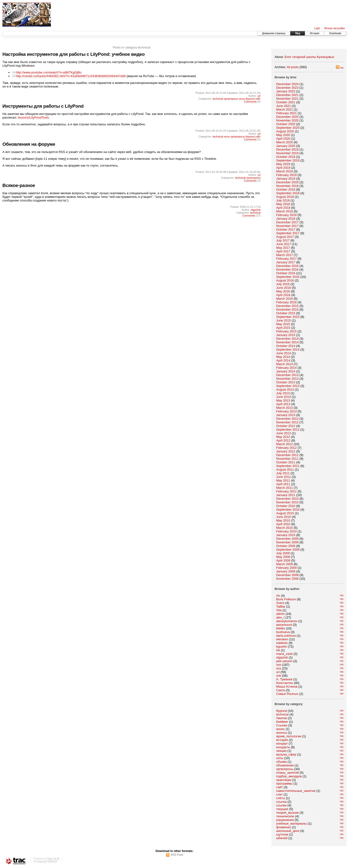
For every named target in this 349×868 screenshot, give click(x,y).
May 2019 (283, 164)
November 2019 (288, 153)
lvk (278, 650)
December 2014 (288, 339)
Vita (279, 610)
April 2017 (283, 251)
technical (282, 714)
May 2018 (283, 204)
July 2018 (283, 200)
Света (281, 690)
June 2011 (284, 477)
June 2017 (284, 244)
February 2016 (287, 302)
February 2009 (287, 568)
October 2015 (286, 313)
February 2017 (287, 259)
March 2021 (285, 109)
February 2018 (287, 215)
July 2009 (283, 553)
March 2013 (285, 408)
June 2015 (284, 320)
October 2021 (286, 102)
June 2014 (284, 353)
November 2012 (288, 422)
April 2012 (283, 440)
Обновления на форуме (29, 144)
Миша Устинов (287, 687)
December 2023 (288, 88)
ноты (280, 758)
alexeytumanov (287, 621)
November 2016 (288, 269)
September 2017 (288, 233)
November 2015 (288, 309)
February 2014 (287, 368)
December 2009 (288, 539)
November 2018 (288, 186)
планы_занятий (288, 773)
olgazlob (282, 657)
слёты (281, 798)
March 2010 (285, 528)
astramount (284, 625)
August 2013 (285, 390)
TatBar (281, 607)
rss (340, 68)
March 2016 (285, 299)
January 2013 (286, 415)
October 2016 (286, 273)
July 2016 (283, 284)
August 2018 (285, 197)
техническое (285, 816)
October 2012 (286, 426)
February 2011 (287, 491)
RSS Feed (177, 855)
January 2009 (286, 571)
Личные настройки (334, 28)
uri (278, 672)
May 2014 (283, 357)
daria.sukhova (286, 636)
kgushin (282, 647)
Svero (280, 603)
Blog (298, 33)
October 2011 (286, 462)
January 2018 (286, 219)
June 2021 (284, 106)
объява (282, 762)
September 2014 (288, 350)
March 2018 (285, 211)
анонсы (282, 733)
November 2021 (288, 99)
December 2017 (288, 222)
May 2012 (283, 437)
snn (279, 665)
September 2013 (288, 386)
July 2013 (283, 393)
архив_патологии (289, 736)
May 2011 (283, 480)
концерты (283, 747)
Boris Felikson (286, 599)
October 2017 (286, 229)
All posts (293, 67)
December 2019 (288, 149)
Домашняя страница (274, 33)
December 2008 (288, 575)
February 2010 (287, 531)
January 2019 (286, 179)
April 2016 (283, 295)
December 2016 (288, 266)
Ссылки (282, 725)
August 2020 (285, 131)
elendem (282, 639)
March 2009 (285, 564)
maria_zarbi (285, 654)
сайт (280, 787)
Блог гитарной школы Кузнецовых (309, 57)
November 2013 (288, 379)
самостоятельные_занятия (296, 791)
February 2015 (287, 331)
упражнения (285, 820)
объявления (285, 765)
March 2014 (285, 364)
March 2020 (285, 142)
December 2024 (288, 84)
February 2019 (287, 175)
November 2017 (288, 226)
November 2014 (288, 342)
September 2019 (288, 160)
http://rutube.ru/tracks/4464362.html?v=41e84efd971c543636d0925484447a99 (69, 76)
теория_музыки (288, 813)
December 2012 (288, 419)
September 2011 (288, 466)
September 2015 (288, 317)
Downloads (335, 33)
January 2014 (286, 371)
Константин (285, 683)
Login (317, 28)
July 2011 (283, 473)
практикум (284, 780)
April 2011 (283, 484)
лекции (281, 751)
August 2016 (285, 280)
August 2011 (285, 470)
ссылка (282, 802)
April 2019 (283, 168)
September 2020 (288, 128)
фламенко (284, 827)
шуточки (282, 834)
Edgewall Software (47, 861)
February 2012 (287, 448)
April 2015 (283, 328)
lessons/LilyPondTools (33, 117)
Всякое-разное (19, 185)
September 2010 (288, 510)
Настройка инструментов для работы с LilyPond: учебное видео (74, 54)
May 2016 (283, 291)
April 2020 (283, 139)
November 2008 (288, 579)
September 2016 (288, 277)
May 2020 (283, 135)
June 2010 (284, 517)
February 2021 (287, 113)
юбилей (282, 838)
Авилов (282, 718)
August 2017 (285, 237)
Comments (250, 102)
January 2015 (286, 335)
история (282, 740)
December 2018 (288, 182)
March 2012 (285, 444)
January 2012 (286, 451)
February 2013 (287, 411)
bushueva (283, 632)
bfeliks (281, 628)
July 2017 (283, 240)
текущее (282, 809)
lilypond (282, 711)
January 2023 (286, 91)
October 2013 (286, 382)
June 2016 (284, 288)
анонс (281, 729)
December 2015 (288, 306)
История (315, 33)
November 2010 (288, 502)
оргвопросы (285, 769)
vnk (279, 676)
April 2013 (283, 404)
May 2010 (283, 520)
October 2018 (286, 189)
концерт (282, 743)
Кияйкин (282, 722)
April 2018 (283, 208)
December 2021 (288, 95)
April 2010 (283, 524)
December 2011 (288, 455)
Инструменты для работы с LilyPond (43, 106)
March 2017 (285, 255)
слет (280, 794)
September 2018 (288, 193)
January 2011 (286, 495)
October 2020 (286, 124)
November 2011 (288, 459)
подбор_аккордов (289, 776)
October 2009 (286, 546)
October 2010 (286, 506)
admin (281, 614)
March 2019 (285, 171)
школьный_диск (288, 831)
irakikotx (282, 643)
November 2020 (288, 120)
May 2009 (283, 557)
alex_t (281, 617)
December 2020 (288, 117)
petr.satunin (284, 661)
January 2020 (286, 146)
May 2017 (283, 248)
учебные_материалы (292, 824)
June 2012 (284, 433)
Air (278, 596)
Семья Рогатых (287, 694)
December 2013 (288, 375)
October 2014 (286, 346)
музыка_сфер (286, 754)
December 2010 (288, 499)
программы (285, 784)
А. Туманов (284, 679)
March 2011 (285, 488)
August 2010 (285, 513)
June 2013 (284, 397)
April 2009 (283, 560)
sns (279, 668)
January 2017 (286, 262)
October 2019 (286, 157)
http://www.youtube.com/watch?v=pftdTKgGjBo (47, 72)
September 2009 (288, 550)
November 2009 (288, 542)
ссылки (282, 805)
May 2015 (283, 324)
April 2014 (283, 360)
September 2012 (288, 430)
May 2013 (283, 400)
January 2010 (286, 535)
